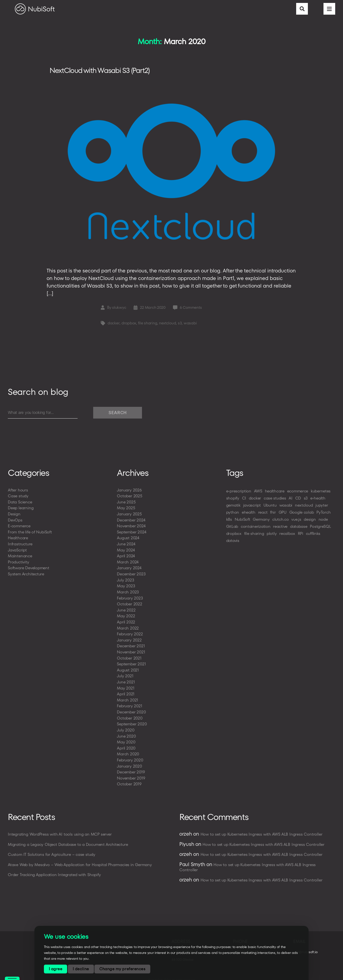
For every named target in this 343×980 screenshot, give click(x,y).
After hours (18, 492)
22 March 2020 (153, 310)
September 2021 (132, 662)
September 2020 (133, 720)
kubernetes (237, 500)
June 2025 (127, 504)
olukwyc (119, 310)
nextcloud (167, 325)
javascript (280, 507)
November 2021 (132, 650)
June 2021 (126, 679)
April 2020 (127, 744)
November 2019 (132, 773)
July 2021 (126, 674)
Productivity (19, 562)
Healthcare (19, 539)
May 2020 (127, 738)
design (266, 528)
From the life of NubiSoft (31, 533)
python (271, 514)
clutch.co (235, 528)
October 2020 (131, 715)
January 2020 (130, 761)
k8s (277, 521)
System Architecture (27, 574)
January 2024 (130, 568)
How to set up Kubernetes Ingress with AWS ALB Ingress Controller (265, 829)
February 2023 (131, 597)
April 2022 (127, 621)
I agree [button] (56, 969)
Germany (311, 521)
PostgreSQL (311, 535)
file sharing (147, 325)
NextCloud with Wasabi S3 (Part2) (107, 72)
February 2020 (131, 755)
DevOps (16, 521)
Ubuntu (299, 507)
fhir (313, 514)
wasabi (190, 325)
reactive (268, 535)
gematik (259, 507)
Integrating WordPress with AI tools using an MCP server (62, 829)
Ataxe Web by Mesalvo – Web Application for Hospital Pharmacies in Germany (84, 859)
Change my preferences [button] (122, 969)
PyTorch (263, 521)
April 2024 (126, 556)
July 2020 (126, 726)
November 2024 (132, 527)
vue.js (252, 528)
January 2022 (130, 638)
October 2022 (130, 603)
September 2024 (133, 533)
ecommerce (303, 493)
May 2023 (126, 586)
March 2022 (129, 627)
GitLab (295, 528)
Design (15, 515)
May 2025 (126, 510)
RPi (305, 543)
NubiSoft (291, 521)
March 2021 (128, 697)
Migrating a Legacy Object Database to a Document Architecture (71, 839)
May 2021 (126, 685)
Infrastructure (21, 545)
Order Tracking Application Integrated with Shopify (57, 869)
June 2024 (127, 545)
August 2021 (129, 668)
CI (269, 500)
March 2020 (129, 750)
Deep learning (21, 510)
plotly (275, 543)
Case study (19, 498)
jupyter (255, 514)
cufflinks (319, 543)
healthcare (278, 493)
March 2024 (128, 562)
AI (319, 500)
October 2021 (130, 656)
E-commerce (20, 527)
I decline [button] (81, 969)
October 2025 (130, 498)
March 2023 (129, 592)
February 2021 (130, 703)
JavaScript (18, 551)
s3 (180, 325)
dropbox (129, 325)
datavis (233, 550)
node (280, 528)
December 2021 (132, 644)
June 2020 (127, 732)
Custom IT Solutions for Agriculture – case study (54, 849)
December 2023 (132, 574)
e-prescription (240, 493)
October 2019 (130, 779)
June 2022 (127, 609)
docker (113, 325)
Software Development (30, 568)
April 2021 (126, 691)
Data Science (21, 504)
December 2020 (133, 709)
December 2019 (132, 767)
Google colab (240, 521)
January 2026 (130, 492)
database (288, 535)
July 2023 (126, 580)
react (302, 514)
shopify (257, 500)
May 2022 (126, 615)
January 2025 (130, 515)
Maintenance (21, 556)
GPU (323, 514)
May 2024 (126, 551)
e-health (241, 507)
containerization (242, 535)
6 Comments (191, 310)
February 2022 (131, 633)
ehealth (287, 514)
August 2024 (129, 539)
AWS (260, 493)
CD (327, 500)
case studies (303, 500)
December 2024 (132, 521)
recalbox (291, 543)
